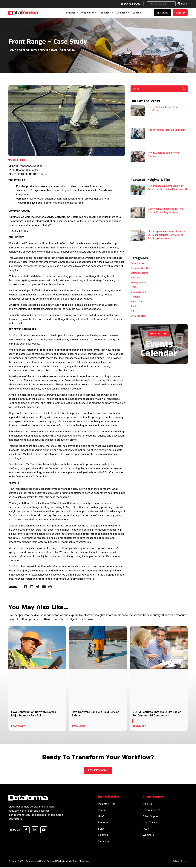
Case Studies (28, 50)
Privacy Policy (180, 862)
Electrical (135, 278)
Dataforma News (139, 273)
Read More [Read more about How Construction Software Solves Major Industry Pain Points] (18, 726)
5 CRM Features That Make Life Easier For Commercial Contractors (157, 714)
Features (72, 13)
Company (123, 13)
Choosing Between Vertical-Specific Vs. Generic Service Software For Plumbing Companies (167, 235)
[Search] (184, 89)
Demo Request (151, 810)
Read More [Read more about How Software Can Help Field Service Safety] (79, 726)
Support (137, 13)
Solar (133, 311)
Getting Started (138, 282)
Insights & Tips (138, 292)
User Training (151, 823)
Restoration (137, 301)
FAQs (146, 829)
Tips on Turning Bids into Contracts (166, 130)
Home (12, 50)
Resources (107, 13)
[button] (26, 587)
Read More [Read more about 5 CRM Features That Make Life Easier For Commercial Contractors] (139, 726)
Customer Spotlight (141, 268)
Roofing (134, 306)
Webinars (148, 835)
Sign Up (147, 804)
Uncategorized (138, 316)
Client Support (151, 816)
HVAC (134, 287)
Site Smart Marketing (78, 862)
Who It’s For (89, 13)
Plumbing (135, 297)
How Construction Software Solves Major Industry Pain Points (34, 714)
